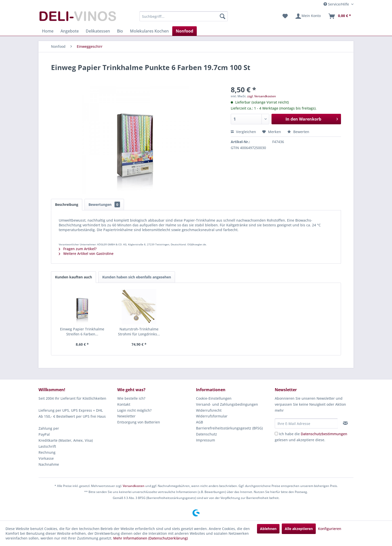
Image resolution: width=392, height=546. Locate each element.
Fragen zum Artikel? (78, 249)
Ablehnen (268, 529)
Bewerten (298, 132)
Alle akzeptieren (299, 529)
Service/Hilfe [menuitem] (337, 4)
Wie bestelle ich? (131, 398)
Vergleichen (243, 132)
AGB (199, 422)
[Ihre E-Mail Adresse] (306, 423)
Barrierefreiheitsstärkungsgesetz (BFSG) (229, 428)
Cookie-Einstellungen (214, 398)
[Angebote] (70, 31)
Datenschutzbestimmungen (324, 434)
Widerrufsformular (212, 416)
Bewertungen (104, 204)
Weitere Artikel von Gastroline (86, 253)
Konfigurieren (330, 529)
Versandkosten (134, 486)
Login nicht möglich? (134, 410)
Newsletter (126, 416)
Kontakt (124, 404)
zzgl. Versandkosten (262, 96)
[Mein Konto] (308, 16)
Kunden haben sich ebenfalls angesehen (137, 277)
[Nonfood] (184, 31)
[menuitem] (184, 16)
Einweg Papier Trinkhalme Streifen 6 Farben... (82, 332)
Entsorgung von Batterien (139, 422)
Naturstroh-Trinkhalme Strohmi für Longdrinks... (139, 332)
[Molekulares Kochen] (149, 31)
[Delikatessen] (98, 31)
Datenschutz (206, 434)
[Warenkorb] (339, 16)
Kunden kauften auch (73, 277)
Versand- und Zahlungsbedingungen (227, 404)
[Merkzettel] (285, 16)
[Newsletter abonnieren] (345, 423)
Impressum (205, 440)
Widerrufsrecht (209, 410)
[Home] (48, 31)
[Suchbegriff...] (184, 16)
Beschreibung (67, 204)
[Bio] (120, 31)
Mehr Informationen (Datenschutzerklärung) (150, 538)
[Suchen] (222, 16)
